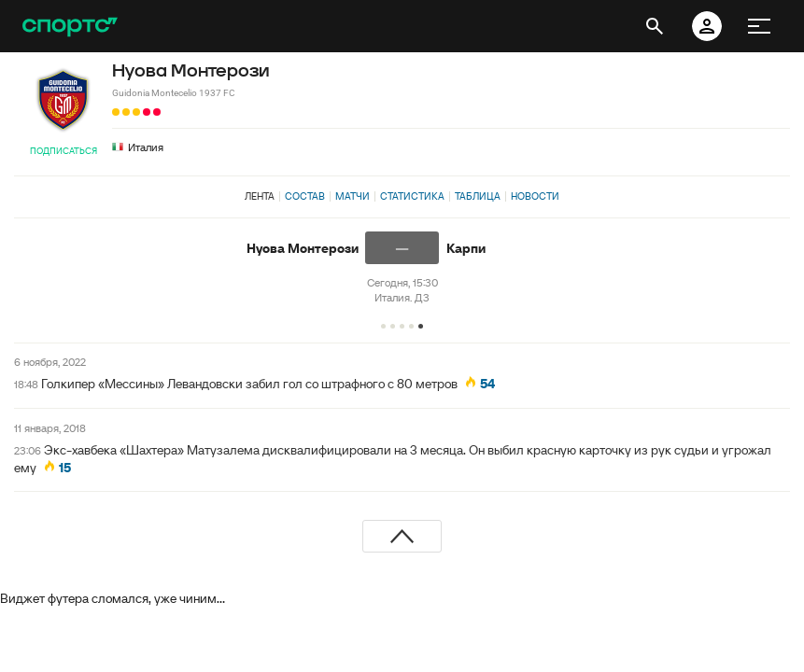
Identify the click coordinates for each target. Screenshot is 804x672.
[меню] (759, 26)
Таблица (478, 196)
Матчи (353, 196)
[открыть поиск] (655, 26)
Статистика (412, 196)
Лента (260, 196)
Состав (305, 196)
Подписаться (63, 151)
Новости (535, 196)
